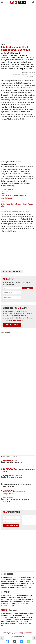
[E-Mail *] (12, 288)
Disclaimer (25, 634)
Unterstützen (29, 632)
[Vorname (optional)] (12, 293)
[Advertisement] (18, 24)
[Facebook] (12, 642)
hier (30, 587)
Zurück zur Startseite (12, 271)
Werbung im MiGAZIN (18, 632)
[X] (19, 642)
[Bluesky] (26, 642)
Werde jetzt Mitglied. (16, 320)
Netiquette (11, 634)
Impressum (18, 634)
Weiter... (3, 625)
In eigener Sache (7, 632)
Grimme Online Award (20, 316)
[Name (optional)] (12, 297)
